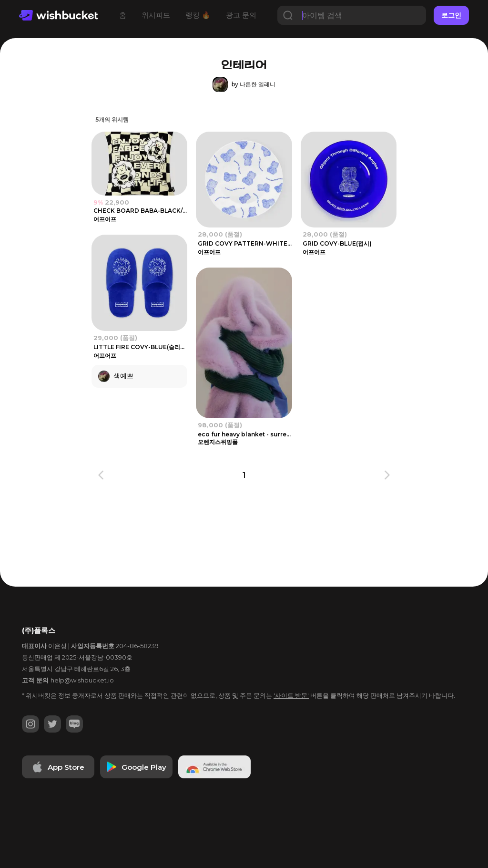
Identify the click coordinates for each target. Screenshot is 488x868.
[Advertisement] (250, 543)
